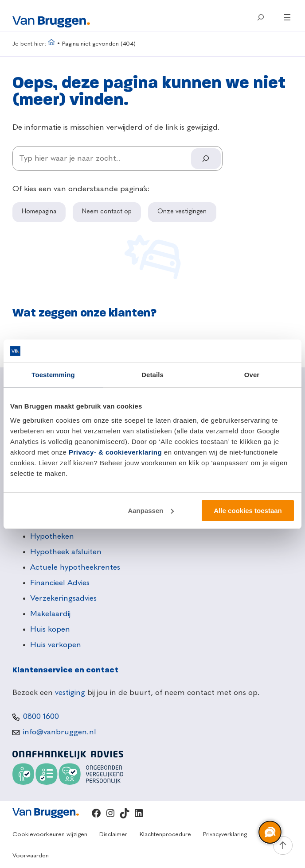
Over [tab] (252, 375)
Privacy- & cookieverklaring (115, 452)
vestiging (70, 693)
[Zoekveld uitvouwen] (261, 17)
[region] (270, 833)
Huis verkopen (56, 645)
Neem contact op (107, 212)
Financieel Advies (60, 583)
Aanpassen (151, 511)
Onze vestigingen (182, 212)
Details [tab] (152, 375)
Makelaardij (50, 614)
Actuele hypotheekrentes (75, 567)
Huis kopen (50, 629)
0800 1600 (41, 717)
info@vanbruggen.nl (60, 732)
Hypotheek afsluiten (66, 552)
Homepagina (39, 212)
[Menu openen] (287, 17)
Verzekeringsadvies (63, 598)
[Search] (206, 159)
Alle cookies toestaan (248, 511)
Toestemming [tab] (53, 375)
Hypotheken (52, 536)
